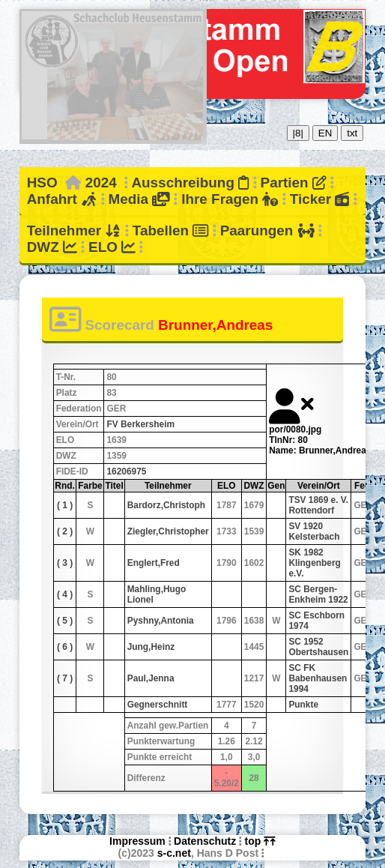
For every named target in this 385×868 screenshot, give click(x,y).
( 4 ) (65, 594)
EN (325, 133)
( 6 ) (65, 647)
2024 (101, 183)
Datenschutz (205, 841)
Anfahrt (62, 199)
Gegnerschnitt (158, 705)
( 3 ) (65, 563)
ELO (112, 247)
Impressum (137, 841)
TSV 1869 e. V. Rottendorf (318, 505)
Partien (294, 183)
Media (139, 199)
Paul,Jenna (151, 678)
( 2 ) (65, 531)
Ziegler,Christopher (168, 531)
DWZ (52, 247)
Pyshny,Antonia (161, 621)
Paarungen (267, 230)
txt (352, 133)
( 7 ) (65, 678)
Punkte (303, 705)
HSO (42, 183)
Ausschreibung (190, 183)
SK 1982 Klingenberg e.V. (314, 563)
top (260, 841)
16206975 (126, 471)
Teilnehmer (74, 230)
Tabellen (171, 230)
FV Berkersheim (140, 424)
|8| (298, 133)
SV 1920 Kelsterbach (314, 531)
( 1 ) (65, 505)
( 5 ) (65, 621)
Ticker (319, 199)
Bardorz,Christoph (166, 505)
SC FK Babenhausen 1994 (318, 678)
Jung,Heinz (151, 647)
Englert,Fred (154, 563)
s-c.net (174, 853)
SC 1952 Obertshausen (318, 647)
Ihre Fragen (230, 199)
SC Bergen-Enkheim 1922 (318, 594)
